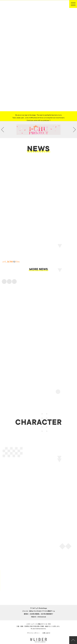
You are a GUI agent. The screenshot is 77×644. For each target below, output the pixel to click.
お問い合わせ (46, 633)
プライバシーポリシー (33, 633)
